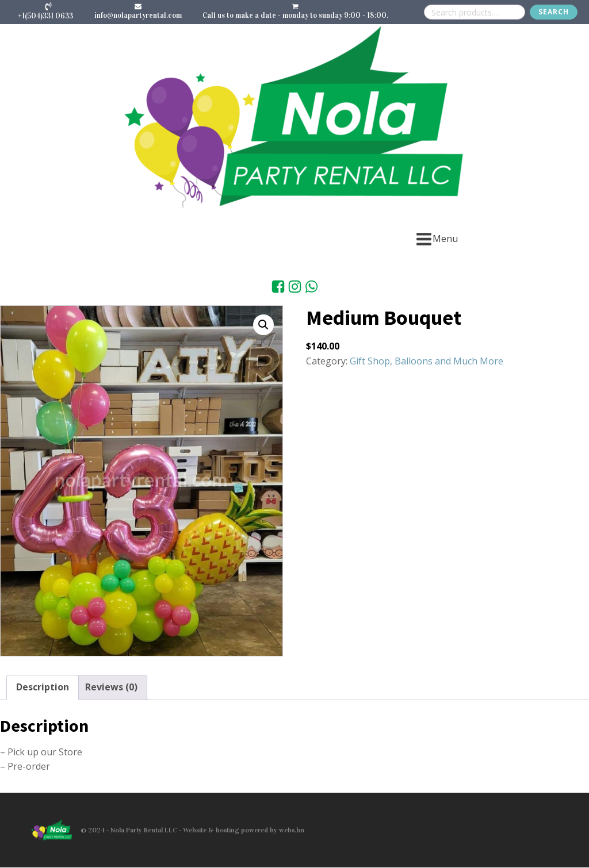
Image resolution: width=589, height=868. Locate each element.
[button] (263, 325)
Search (554, 12)
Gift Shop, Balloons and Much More (427, 361)
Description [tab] (43, 687)
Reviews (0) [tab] (111, 687)
